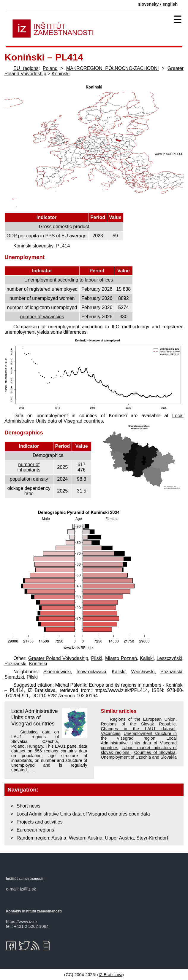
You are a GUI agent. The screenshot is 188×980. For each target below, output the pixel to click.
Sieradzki (14, 677)
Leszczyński (169, 658)
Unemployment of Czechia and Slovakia (139, 757)
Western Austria (86, 838)
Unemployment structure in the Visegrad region (139, 736)
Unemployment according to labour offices (69, 280)
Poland (50, 68)
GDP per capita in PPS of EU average (46, 236)
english (170, 4)
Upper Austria (119, 838)
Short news (29, 806)
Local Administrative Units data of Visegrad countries (94, 418)
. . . (31, 770)
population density (29, 479)
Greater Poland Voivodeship (58, 658)
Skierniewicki (57, 672)
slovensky (148, 4)
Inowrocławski (91, 672)
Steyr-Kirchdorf (152, 838)
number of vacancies (42, 317)
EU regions (26, 68)
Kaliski (147, 658)
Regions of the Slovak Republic (138, 724)
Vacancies (111, 733)
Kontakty (14, 911)
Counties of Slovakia (155, 752)
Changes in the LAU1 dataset (138, 729)
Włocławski (143, 672)
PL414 (63, 246)
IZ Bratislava (110, 975)
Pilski (97, 658)
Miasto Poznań (121, 658)
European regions (35, 830)
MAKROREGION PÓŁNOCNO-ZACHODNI (113, 68)
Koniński (61, 74)
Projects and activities (40, 822)
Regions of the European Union (143, 719)
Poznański (15, 664)
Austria (59, 838)
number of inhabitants (29, 467)
